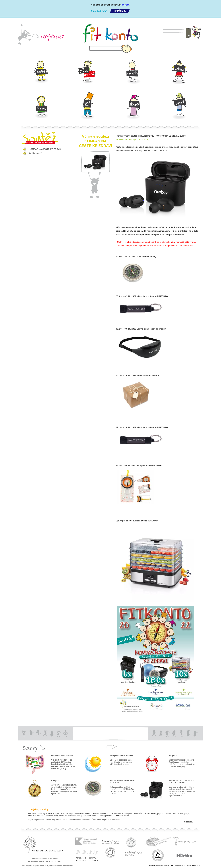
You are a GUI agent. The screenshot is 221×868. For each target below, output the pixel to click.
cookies (126, 5)
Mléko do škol (107, 814)
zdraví (181, 814)
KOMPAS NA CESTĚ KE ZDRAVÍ (45, 149)
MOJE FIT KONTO (123, 816)
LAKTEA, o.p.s (53, 814)
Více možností (99, 11)
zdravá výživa (150, 814)
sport (30, 816)
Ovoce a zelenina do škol (88, 814)
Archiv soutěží (36, 153)
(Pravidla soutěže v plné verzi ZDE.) (132, 140)
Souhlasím (120, 11)
